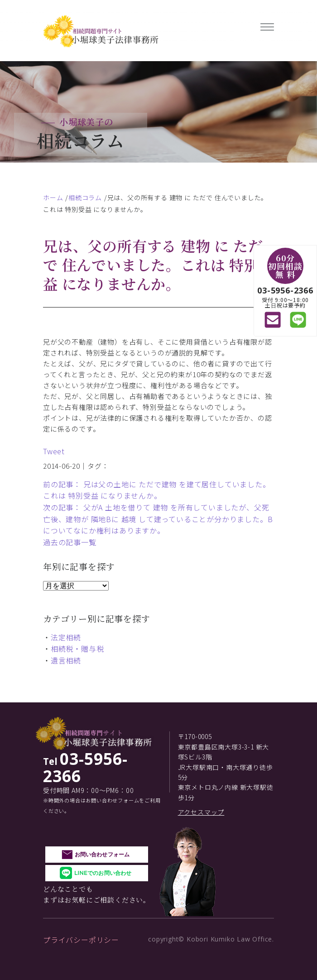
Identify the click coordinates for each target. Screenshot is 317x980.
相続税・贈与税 (77, 649)
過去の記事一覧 (70, 542)
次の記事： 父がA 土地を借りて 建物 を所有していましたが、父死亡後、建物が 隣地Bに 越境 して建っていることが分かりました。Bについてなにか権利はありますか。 (158, 519)
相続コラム (85, 197)
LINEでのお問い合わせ (103, 873)
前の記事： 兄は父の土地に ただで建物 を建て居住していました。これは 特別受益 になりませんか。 (157, 490)
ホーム (53, 197)
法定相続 (66, 637)
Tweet (54, 451)
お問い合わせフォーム (102, 854)
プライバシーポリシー (81, 940)
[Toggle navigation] (267, 25)
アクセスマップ (201, 812)
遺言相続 (66, 660)
